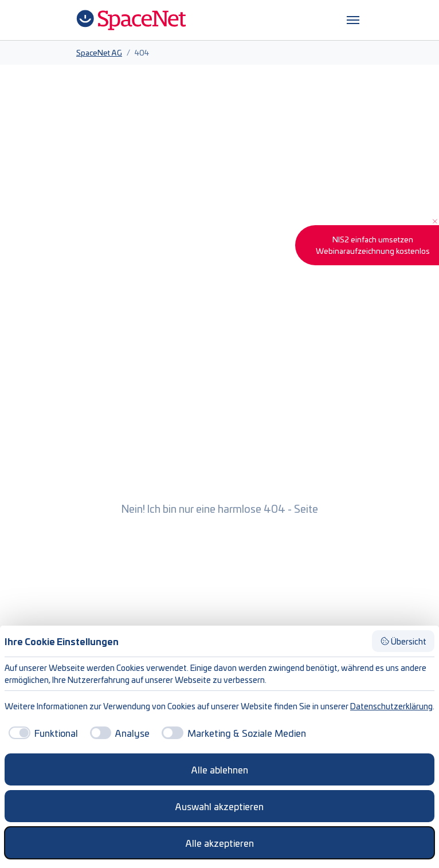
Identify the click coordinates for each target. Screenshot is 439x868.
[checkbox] (41, 733)
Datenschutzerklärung (391, 706)
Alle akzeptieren (220, 843)
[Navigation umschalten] (353, 20)
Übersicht (403, 641)
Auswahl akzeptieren (219, 806)
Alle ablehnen (220, 769)
